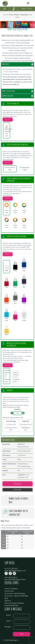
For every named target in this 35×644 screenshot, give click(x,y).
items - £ (27, 9)
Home (11, 15)
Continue (18, 485)
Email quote (18, 491)
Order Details (6, 64)
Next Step (8, 120)
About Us (8, 601)
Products (17, 15)
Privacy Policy (9, 591)
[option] (3, 25)
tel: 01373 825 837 (11, 569)
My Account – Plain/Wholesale (15, 594)
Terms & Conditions (11, 589)
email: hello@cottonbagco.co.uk (15, 571)
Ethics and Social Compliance (14, 603)
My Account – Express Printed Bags (16, 596)
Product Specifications (8, 91)
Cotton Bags (24, 15)
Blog (6, 598)
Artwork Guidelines (8, 96)
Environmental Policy (12, 606)
